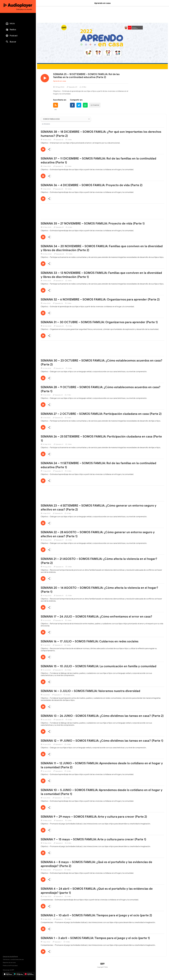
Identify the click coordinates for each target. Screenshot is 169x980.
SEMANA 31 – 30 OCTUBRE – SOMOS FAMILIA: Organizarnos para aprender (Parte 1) (99, 322)
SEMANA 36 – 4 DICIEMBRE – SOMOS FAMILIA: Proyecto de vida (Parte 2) (92, 185)
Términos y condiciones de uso (13, 959)
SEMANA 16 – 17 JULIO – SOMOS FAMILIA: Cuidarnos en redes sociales (90, 641)
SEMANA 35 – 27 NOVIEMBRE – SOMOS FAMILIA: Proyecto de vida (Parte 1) (93, 224)
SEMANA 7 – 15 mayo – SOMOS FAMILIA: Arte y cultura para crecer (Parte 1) (93, 839)
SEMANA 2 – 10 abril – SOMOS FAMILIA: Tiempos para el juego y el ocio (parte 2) (96, 915)
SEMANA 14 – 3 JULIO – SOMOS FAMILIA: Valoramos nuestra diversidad (90, 691)
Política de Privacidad (10, 965)
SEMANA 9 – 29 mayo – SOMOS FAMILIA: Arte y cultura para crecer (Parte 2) (94, 817)
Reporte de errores (9, 962)
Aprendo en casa (60, 81)
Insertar (95, 105)
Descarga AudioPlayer (10, 956)
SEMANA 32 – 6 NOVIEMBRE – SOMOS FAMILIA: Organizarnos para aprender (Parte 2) (100, 300)
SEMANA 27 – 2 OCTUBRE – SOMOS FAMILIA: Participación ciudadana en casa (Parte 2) (101, 414)
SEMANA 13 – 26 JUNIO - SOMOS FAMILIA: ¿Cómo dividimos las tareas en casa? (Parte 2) (102, 716)
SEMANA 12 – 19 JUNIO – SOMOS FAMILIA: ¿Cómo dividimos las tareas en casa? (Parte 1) (102, 741)
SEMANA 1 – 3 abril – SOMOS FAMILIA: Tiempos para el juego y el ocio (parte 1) (95, 938)
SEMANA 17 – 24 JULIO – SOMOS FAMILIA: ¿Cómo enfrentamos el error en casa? (96, 617)
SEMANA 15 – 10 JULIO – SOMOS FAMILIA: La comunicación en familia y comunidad (99, 666)
